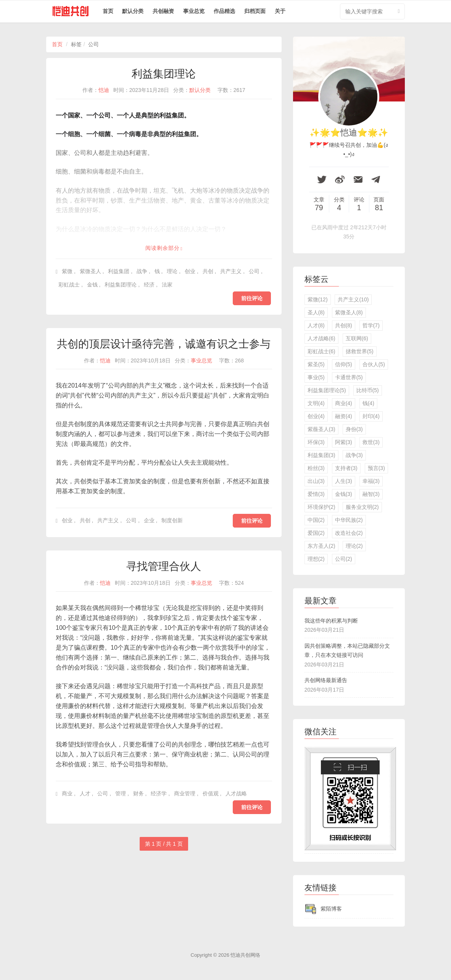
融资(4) (344, 416)
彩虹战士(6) (321, 351)
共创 (208, 271)
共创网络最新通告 (326, 680)
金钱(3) (344, 494)
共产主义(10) (353, 299)
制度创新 (172, 520)
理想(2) (316, 559)
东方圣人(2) (321, 546)
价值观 (211, 793)
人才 (85, 793)
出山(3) (316, 481)
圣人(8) (316, 312)
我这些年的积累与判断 (331, 621)
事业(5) (316, 377)
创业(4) (316, 416)
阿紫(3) (344, 442)
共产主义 (231, 271)
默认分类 (133, 11)
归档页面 (255, 11)
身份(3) (354, 429)
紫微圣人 (90, 271)
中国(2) (316, 520)
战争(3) (354, 455)
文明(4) (316, 403)
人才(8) (316, 325)
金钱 (92, 285)
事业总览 (194, 11)
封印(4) (371, 416)
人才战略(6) (321, 338)
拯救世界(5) (360, 351)
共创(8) (344, 325)
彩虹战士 (69, 285)
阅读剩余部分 (163, 248)
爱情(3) (316, 494)
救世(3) (371, 442)
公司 (254, 271)
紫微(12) (318, 299)
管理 (121, 793)
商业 (67, 793)
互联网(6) (357, 338)
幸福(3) (371, 481)
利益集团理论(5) (327, 390)
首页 (108, 11)
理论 (172, 271)
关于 (280, 11)
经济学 (159, 793)
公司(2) (344, 559)
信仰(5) (344, 364)
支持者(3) (346, 468)
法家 (167, 285)
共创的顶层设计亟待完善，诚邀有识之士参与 (164, 344)
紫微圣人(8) (349, 312)
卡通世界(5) (349, 377)
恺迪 (104, 90)
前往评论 (252, 298)
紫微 (67, 271)
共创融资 (163, 11)
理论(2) (354, 546)
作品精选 (224, 11)
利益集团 (119, 271)
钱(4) (368, 403)
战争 (142, 271)
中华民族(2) (349, 520)
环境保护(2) (321, 507)
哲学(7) (371, 325)
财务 (139, 793)
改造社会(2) (349, 533)
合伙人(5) (374, 364)
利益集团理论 (164, 74)
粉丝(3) (316, 468)
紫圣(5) (316, 364)
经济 (149, 285)
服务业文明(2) (362, 507)
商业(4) (344, 403)
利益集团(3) (321, 455)
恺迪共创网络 (245, 955)
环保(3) (316, 442)
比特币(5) (368, 390)
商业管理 (185, 793)
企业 (149, 520)
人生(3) (344, 481)
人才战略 (236, 793)
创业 (190, 271)
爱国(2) (316, 533)
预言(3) (376, 468)
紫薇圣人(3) (321, 429)
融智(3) (371, 494)
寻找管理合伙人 (164, 566)
